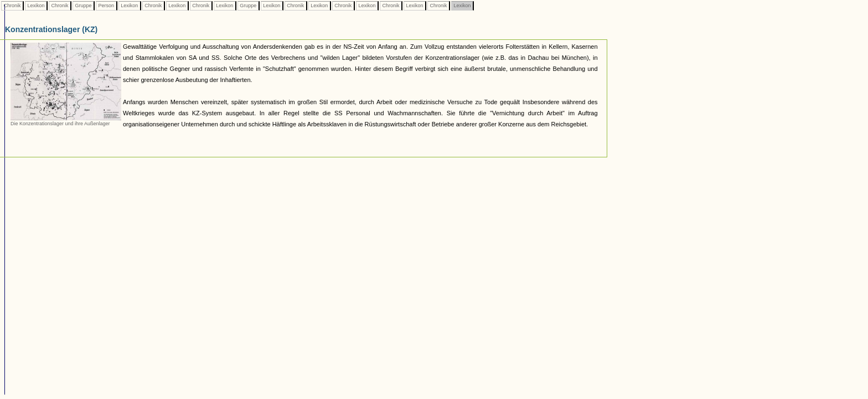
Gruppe (83, 6)
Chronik (12, 6)
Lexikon (36, 6)
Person (106, 6)
